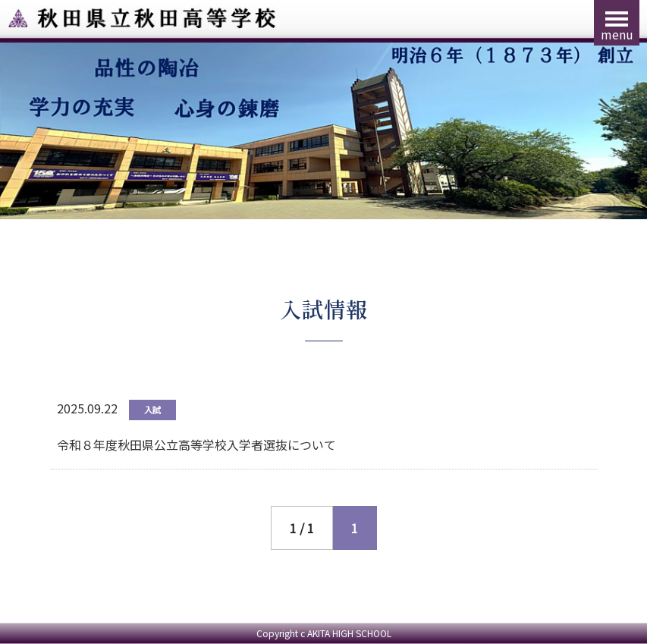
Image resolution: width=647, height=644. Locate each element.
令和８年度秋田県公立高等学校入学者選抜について (196, 445)
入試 (152, 410)
